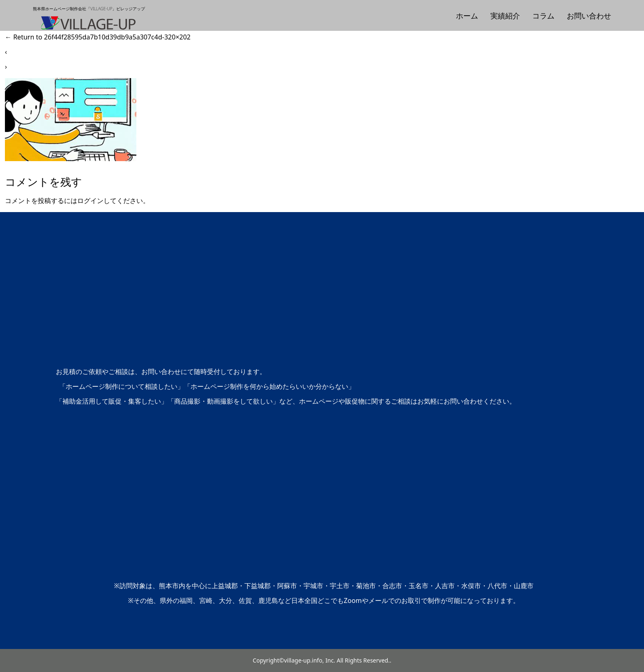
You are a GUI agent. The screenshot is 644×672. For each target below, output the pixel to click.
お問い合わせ (589, 16)
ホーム (467, 16)
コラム (543, 16)
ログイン (90, 201)
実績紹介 (505, 16)
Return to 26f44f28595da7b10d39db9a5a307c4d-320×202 (98, 37)
